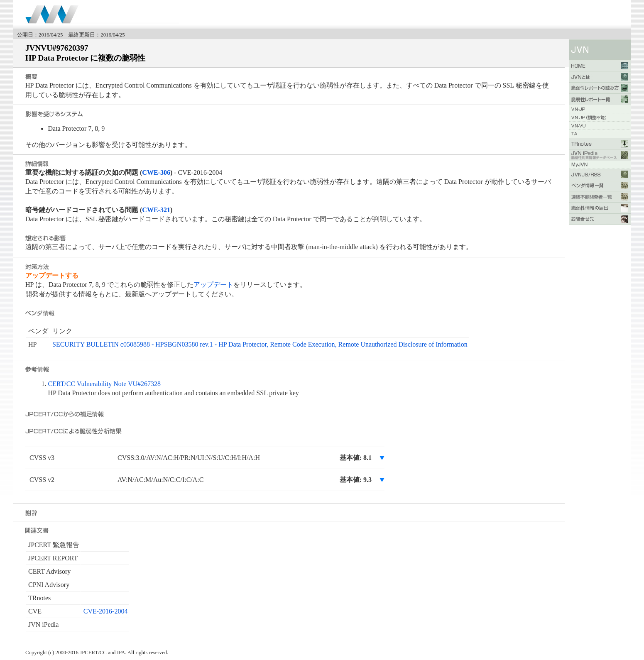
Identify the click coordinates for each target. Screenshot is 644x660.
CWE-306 (156, 172)
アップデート (213, 285)
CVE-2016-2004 (106, 611)
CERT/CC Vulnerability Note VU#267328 (104, 384)
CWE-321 (156, 210)
